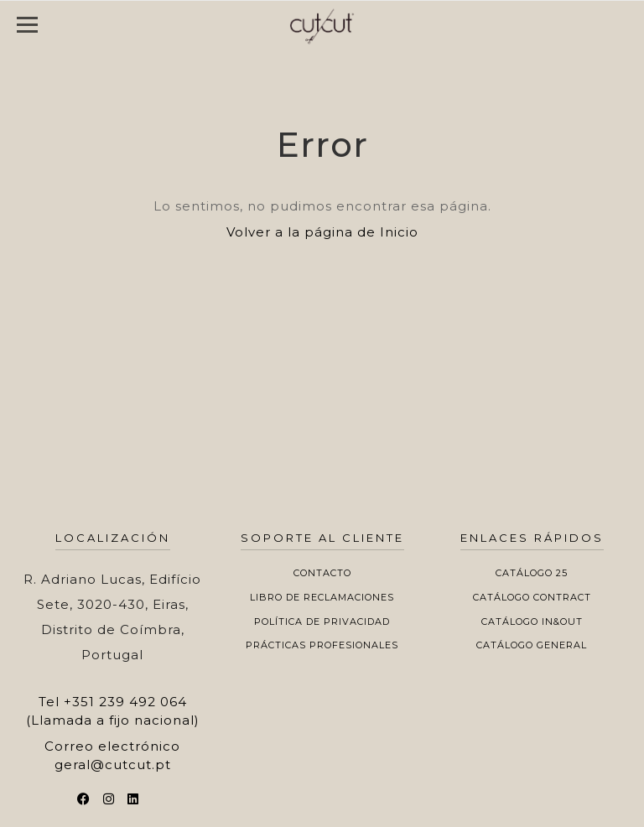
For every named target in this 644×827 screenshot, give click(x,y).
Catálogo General (532, 645)
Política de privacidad (322, 622)
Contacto (322, 573)
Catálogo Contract (532, 597)
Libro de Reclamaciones (322, 597)
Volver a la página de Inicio (322, 232)
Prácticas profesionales (322, 645)
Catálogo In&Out (532, 622)
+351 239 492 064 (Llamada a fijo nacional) (113, 710)
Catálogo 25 (532, 573)
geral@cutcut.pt (113, 765)
